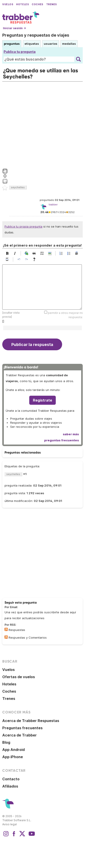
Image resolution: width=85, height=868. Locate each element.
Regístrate (42, 400)
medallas (69, 44)
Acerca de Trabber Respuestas (31, 721)
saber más (71, 434)
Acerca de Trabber (19, 735)
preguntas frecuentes (62, 440)
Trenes (52, 4)
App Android (13, 750)
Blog (6, 742)
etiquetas (32, 44)
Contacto (11, 779)
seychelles (18, 187)
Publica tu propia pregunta (23, 226)
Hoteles (22, 4)
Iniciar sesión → (14, 28)
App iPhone (13, 757)
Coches (37, 4)
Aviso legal (10, 824)
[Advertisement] (42, 124)
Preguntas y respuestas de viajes (36, 35)
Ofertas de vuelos (19, 677)
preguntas (12, 44)
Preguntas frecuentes (22, 728)
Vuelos (8, 4)
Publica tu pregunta (20, 52)
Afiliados (10, 786)
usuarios (51, 44)
